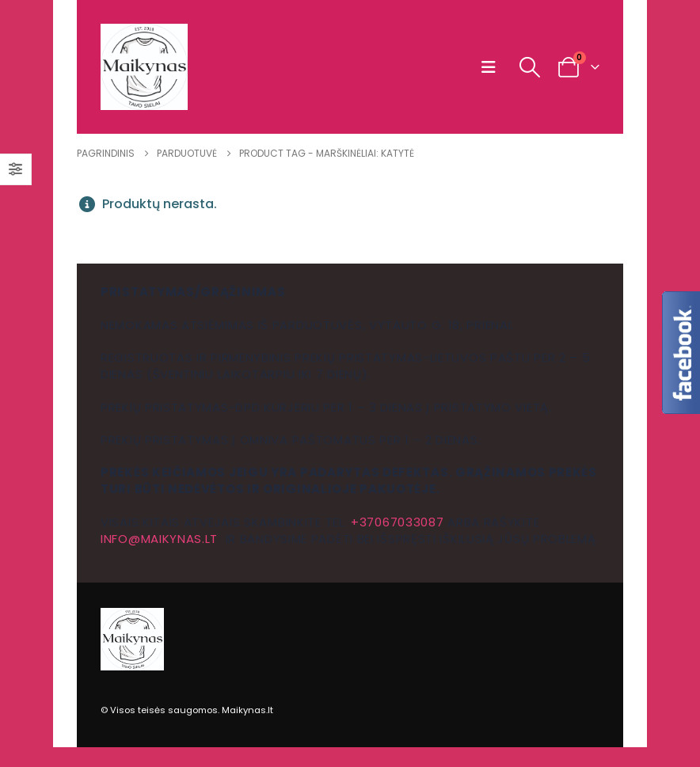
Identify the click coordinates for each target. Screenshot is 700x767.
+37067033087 (397, 522)
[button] (492, 67)
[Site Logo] (144, 67)
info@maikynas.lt (159, 539)
